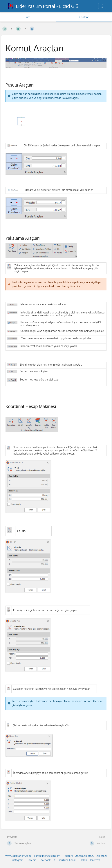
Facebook (45, 860)
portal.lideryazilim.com (47, 856)
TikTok (83, 860)
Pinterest (95, 860)
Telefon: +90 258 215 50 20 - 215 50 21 (85, 856)
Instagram (18, 860)
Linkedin (31, 860)
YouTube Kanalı (67, 860)
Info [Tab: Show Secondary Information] (28, 17)
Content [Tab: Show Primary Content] (84, 17)
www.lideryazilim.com (18, 856)
